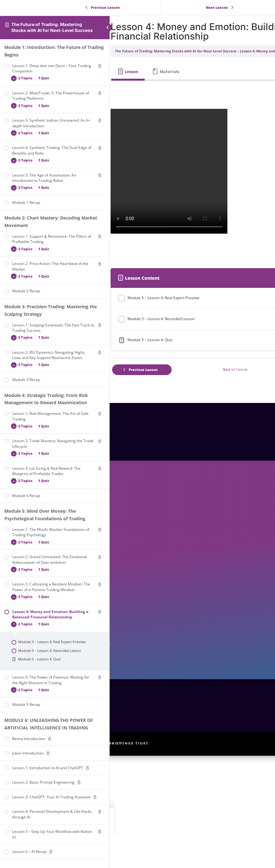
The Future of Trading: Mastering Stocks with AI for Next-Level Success (52, 27)
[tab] (140, 72)
